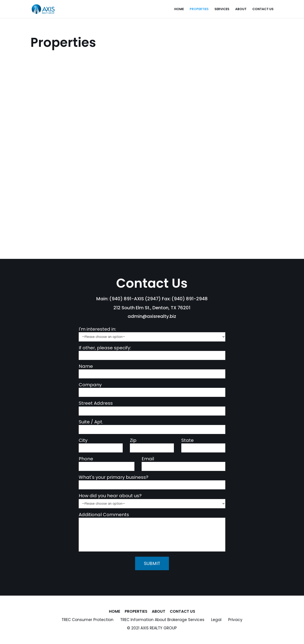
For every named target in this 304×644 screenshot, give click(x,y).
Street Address (96, 403)
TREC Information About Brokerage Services (162, 620)
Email (148, 459)
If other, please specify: (105, 348)
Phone (86, 459)
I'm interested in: (97, 329)
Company (90, 385)
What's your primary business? (114, 477)
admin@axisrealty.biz (152, 316)
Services (222, 9)
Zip (133, 440)
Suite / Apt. (91, 422)
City (83, 440)
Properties (199, 9)
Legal (216, 620)
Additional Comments (104, 515)
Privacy (235, 620)
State (188, 440)
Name (86, 366)
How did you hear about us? (110, 496)
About (241, 9)
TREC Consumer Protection (88, 620)
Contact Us (263, 9)
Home (179, 9)
